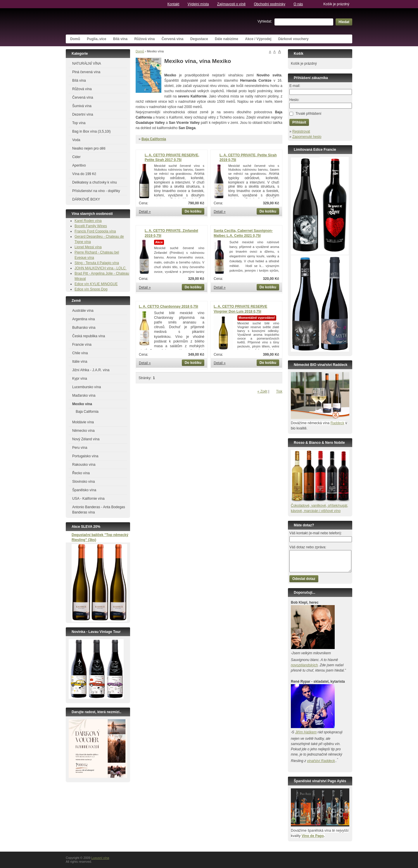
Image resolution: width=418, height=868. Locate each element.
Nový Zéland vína (86, 439)
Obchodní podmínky (270, 4)
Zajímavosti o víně (231, 4)
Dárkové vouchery (293, 39)
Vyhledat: (265, 21)
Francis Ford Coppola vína (95, 231)
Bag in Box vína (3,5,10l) (91, 131)
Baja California (154, 139)
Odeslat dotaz (304, 579)
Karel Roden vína (88, 221)
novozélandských (304, 665)
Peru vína (80, 448)
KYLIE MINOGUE (104, 284)
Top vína (79, 123)
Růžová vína (144, 39)
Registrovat (301, 131)
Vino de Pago (313, 836)
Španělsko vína (84, 490)
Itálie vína (80, 362)
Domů (75, 39)
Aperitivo (79, 165)
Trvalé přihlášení (308, 114)
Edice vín (82, 284)
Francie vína (82, 345)
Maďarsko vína (84, 396)
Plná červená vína (86, 72)
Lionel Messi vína (88, 247)
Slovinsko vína (83, 482)
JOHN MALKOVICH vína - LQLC (101, 268)
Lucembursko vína (87, 387)
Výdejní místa (198, 4)
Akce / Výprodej (258, 39)
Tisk (279, 391)
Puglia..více (96, 39)
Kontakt (173, 4)
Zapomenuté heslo (307, 137)
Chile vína (80, 353)
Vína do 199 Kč (84, 174)
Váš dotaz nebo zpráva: (308, 547)
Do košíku (193, 211)
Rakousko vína (84, 465)
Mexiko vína (82, 404)
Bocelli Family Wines (91, 226)
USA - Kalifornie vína (88, 499)
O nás (298, 4)
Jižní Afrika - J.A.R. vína (91, 370)
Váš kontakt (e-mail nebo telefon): (316, 533)
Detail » (145, 212)
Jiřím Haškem (306, 732)
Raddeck (337, 423)
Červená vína (173, 39)
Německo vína (83, 431)
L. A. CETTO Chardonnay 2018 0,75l (169, 307)
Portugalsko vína (85, 456)
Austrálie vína (83, 311)
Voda (76, 140)
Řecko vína (81, 473)
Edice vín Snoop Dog (91, 289)
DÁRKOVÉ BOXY (86, 199)
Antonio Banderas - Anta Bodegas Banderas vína (99, 510)
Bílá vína (120, 39)
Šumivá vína (82, 106)
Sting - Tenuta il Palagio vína (97, 263)
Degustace (199, 39)
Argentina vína (83, 319)
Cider (76, 157)
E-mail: (295, 86)
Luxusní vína (110, 21)
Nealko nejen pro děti (89, 148)
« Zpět (262, 391)
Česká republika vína (89, 336)
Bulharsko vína (84, 328)
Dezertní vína (83, 114)
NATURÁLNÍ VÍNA (87, 64)
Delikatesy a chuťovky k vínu (95, 182)
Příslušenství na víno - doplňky (96, 191)
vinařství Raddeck (321, 761)
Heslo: (294, 100)
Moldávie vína (83, 422)
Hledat (344, 22)
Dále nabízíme (227, 39)
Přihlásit (299, 122)
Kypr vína (80, 379)
